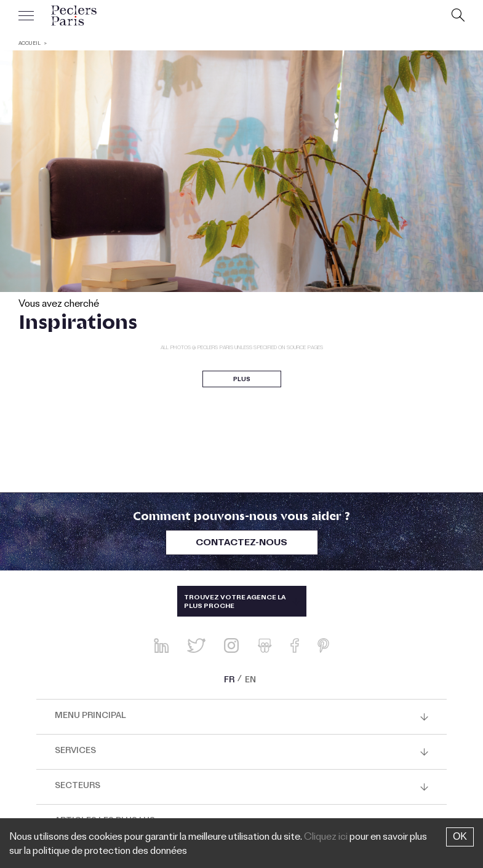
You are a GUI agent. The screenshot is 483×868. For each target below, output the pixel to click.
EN (250, 681)
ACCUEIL (30, 44)
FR (229, 681)
